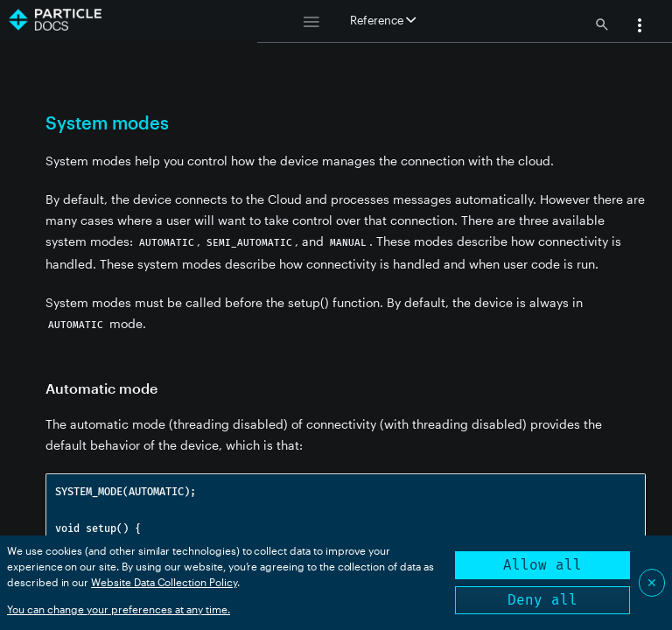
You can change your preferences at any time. (119, 609)
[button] (640, 27)
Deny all (542, 600)
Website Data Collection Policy (164, 582)
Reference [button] (383, 20)
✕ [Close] (652, 582)
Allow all (542, 565)
